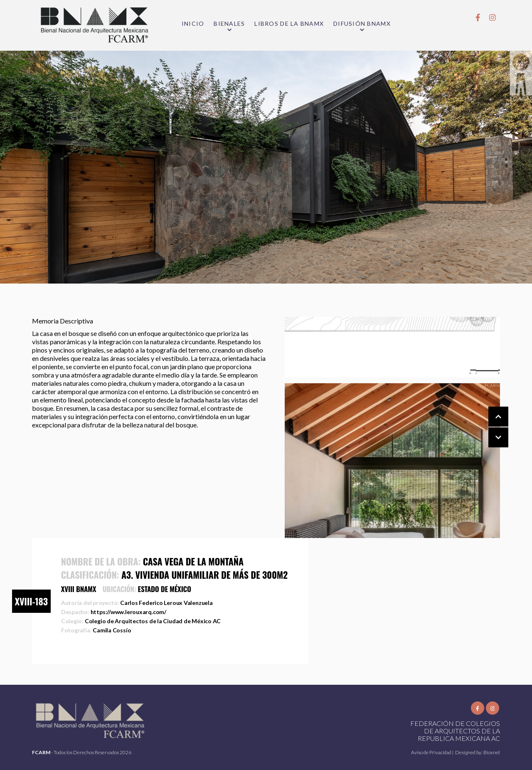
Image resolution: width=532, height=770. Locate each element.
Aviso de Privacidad (432, 752)
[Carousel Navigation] (490, 427)
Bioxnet (492, 752)
